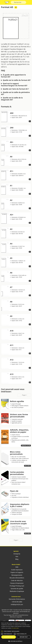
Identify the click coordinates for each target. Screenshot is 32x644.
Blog (16, 559)
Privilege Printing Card (16, 586)
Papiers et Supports (16, 572)
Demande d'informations (16, 599)
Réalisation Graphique (16, 591)
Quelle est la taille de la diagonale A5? (12, 99)
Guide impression (16, 570)
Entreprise (16, 554)
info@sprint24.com (16, 604)
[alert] (16, 633)
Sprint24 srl (5, 610)
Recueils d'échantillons (16, 578)
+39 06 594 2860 (16, 602)
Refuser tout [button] (24, 637)
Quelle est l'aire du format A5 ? (16, 89)
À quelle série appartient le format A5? (13, 76)
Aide (16, 567)
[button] (2, 631)
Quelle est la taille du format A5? (17, 80)
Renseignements (16, 575)
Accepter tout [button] (9, 637)
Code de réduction (16, 580)
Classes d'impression (16, 583)
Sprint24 (7, 3)
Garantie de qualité (16, 589)
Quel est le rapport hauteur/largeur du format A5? (14, 85)
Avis (16, 556)
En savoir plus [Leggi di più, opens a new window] (15, 628)
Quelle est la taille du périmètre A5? (15, 93)
